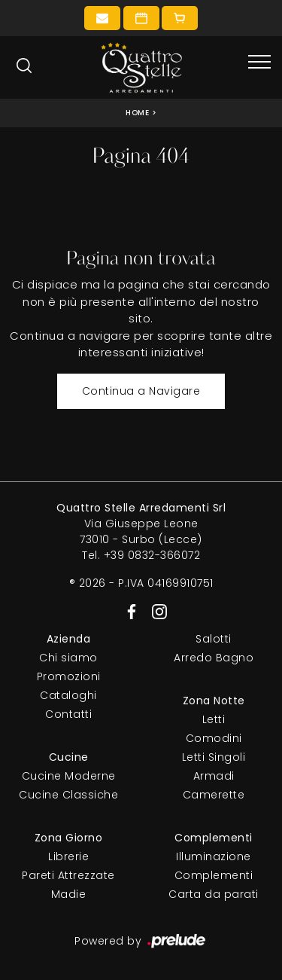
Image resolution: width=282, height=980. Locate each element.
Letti (214, 719)
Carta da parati (214, 894)
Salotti (214, 639)
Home (137, 113)
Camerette (214, 795)
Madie (69, 894)
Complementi (214, 875)
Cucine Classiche (68, 795)
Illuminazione (214, 856)
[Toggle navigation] (259, 63)
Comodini (214, 738)
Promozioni (69, 676)
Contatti (68, 714)
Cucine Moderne (69, 776)
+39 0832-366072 (152, 555)
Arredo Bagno (214, 658)
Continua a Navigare (141, 391)
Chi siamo (68, 658)
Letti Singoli (214, 757)
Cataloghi (68, 695)
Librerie (68, 856)
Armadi (214, 776)
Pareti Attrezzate (68, 875)
